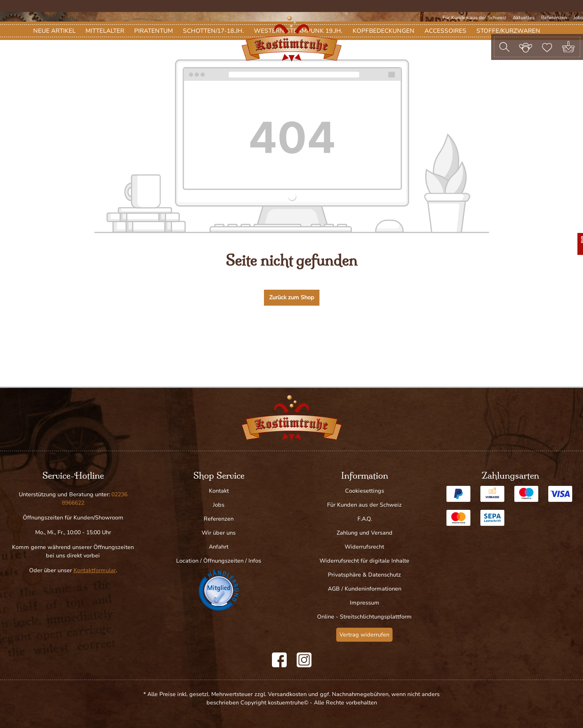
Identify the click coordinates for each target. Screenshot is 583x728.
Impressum (365, 603)
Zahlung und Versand (365, 533)
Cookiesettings (365, 491)
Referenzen (554, 18)
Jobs (578, 18)
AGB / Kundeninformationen (365, 589)
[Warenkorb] (568, 47)
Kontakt (219, 491)
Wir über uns (219, 533)
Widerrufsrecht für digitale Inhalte (364, 561)
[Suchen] (504, 47)
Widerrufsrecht (364, 547)
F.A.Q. (365, 519)
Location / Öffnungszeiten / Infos (219, 561)
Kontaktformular (95, 570)
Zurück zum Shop (292, 345)
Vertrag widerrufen (364, 635)
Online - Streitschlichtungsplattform (364, 617)
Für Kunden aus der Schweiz (474, 18)
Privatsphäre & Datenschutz (364, 575)
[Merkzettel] (547, 47)
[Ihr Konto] (526, 47)
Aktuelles (524, 18)
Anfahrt (219, 547)
